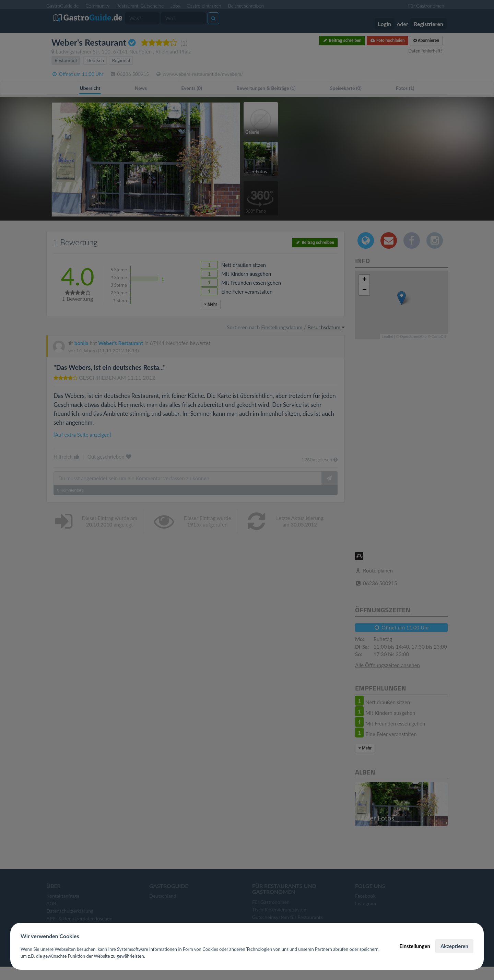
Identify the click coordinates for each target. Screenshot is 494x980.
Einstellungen (415, 946)
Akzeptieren (454, 946)
